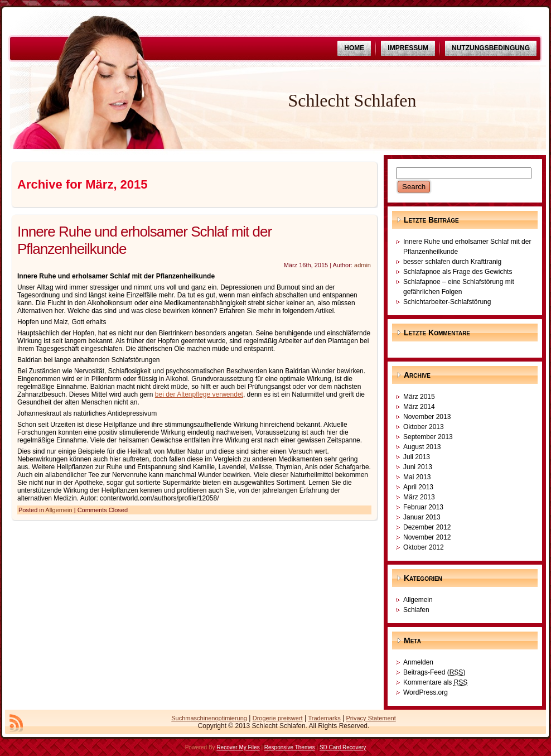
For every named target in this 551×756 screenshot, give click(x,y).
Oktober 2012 (424, 547)
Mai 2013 (417, 477)
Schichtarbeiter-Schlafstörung (447, 302)
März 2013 (419, 497)
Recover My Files (238, 747)
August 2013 (422, 447)
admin (362, 265)
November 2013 (427, 417)
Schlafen (416, 610)
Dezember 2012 (427, 527)
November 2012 (427, 537)
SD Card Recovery (343, 747)
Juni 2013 (418, 467)
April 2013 (418, 487)
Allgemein (59, 510)
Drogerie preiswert (278, 718)
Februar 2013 (423, 507)
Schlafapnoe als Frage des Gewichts (458, 272)
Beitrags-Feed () (434, 672)
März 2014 (419, 407)
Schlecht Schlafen (352, 100)
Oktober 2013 (424, 427)
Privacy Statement (371, 718)
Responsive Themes (290, 747)
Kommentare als (435, 682)
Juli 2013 (417, 457)
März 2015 (419, 397)
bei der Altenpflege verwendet (199, 394)
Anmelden (418, 662)
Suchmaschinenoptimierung (209, 718)
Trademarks (324, 718)
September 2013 (428, 437)
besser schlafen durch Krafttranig (452, 262)
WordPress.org (426, 692)
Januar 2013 (422, 517)
